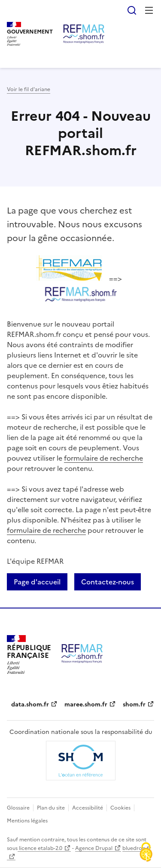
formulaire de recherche (103, 458)
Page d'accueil (37, 582)
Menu (149, 10)
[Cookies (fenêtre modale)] (146, 853)
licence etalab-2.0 (40, 848)
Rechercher (132, 10)
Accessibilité (88, 808)
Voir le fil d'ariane (29, 89)
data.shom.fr (30, 704)
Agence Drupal (94, 848)
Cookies (120, 808)
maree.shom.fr (86, 704)
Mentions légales (27, 821)
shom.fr (134, 704)
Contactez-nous (108, 582)
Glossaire (18, 808)
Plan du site (51, 808)
